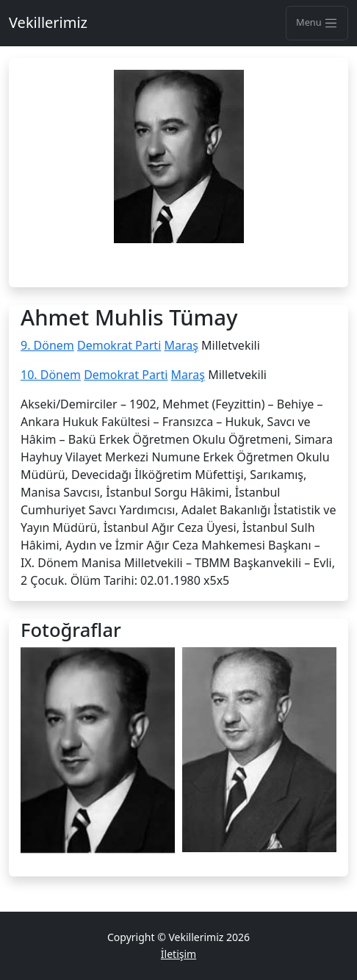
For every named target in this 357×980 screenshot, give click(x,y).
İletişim (178, 954)
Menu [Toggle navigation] (317, 23)
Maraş (181, 345)
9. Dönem (47, 345)
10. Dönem (51, 375)
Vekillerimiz (48, 22)
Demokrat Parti (119, 345)
